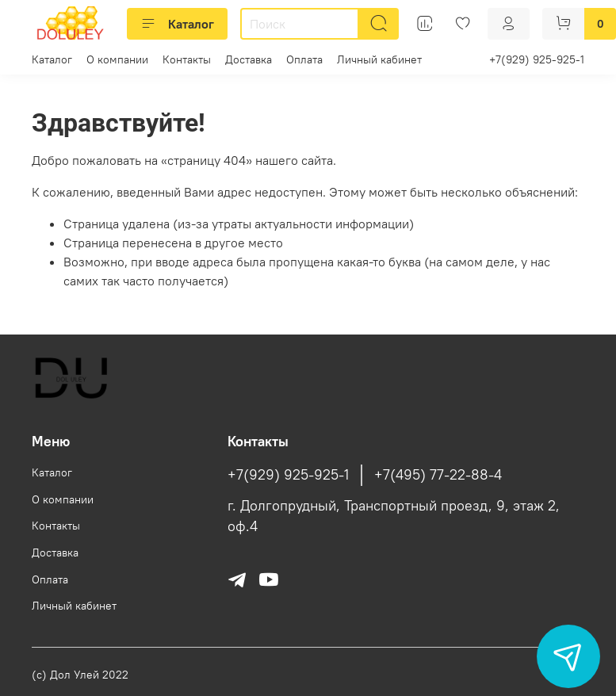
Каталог (177, 24)
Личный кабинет (379, 59)
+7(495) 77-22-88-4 (438, 475)
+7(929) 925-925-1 (537, 59)
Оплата (304, 59)
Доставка (249, 59)
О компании (117, 59)
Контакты (187, 59)
